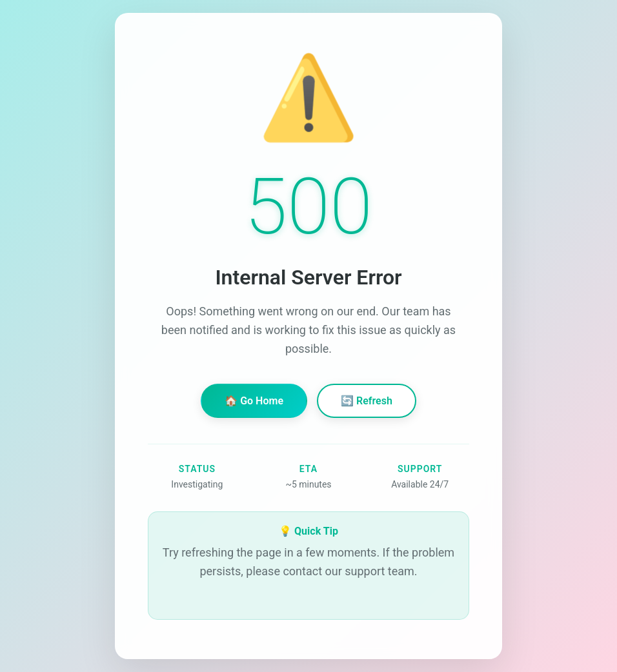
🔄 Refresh (367, 401)
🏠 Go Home (254, 401)
